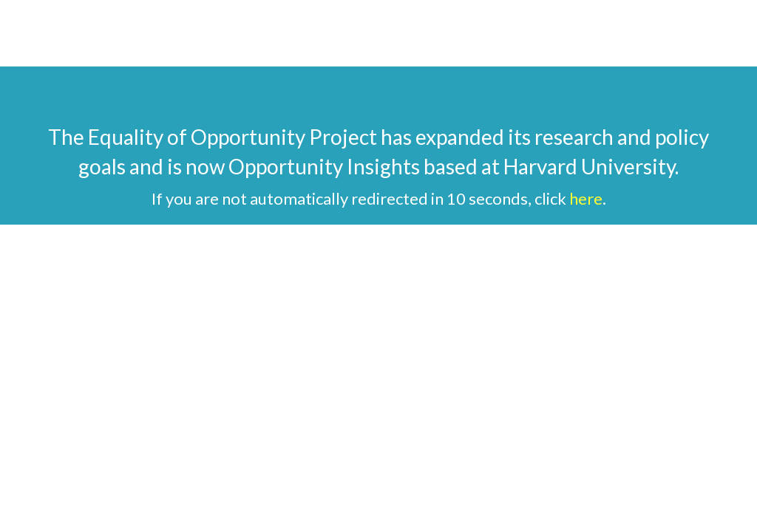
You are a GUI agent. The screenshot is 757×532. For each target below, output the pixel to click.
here (586, 198)
